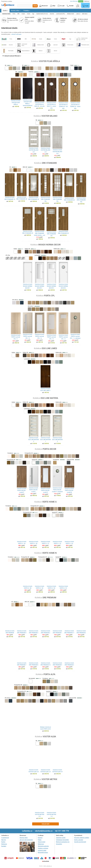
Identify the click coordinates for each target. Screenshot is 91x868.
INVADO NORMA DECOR (49, 245)
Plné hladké (11, 51)
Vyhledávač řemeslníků (62, 840)
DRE (26, 39)
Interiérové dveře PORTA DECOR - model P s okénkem (57, 491)
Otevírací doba (24, 838)
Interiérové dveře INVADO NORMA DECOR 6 (63, 286)
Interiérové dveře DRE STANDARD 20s (51, 234)
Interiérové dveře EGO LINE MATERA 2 (57, 440)
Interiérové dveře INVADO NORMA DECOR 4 (40, 286)
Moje (53, 6)
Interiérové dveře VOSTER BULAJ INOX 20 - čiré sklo (40, 104)
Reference (4, 844)
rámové (55, 51)
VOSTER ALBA (49, 737)
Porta (11, 39)
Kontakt (70, 6)
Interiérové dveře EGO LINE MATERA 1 (45, 440)
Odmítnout (87, 1)
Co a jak (61, 6)
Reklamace (41, 844)
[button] (7, 68)
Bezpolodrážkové (26, 51)
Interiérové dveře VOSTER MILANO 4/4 (34, 150)
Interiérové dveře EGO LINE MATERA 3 (34, 440)
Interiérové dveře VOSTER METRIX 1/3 (51, 815)
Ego (70, 39)
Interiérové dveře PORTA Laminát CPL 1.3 (51, 337)
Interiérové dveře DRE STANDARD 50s (81, 200)
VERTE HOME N (49, 553)
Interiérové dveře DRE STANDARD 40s (45, 199)
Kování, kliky (16, 11)
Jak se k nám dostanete (26, 840)
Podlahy (27, 11)
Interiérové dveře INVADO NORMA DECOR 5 (51, 286)
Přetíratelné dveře (85, 45)
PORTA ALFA (49, 675)
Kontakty (4, 846)
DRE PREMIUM (49, 598)
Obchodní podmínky (43, 846)
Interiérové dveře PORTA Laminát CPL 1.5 (28, 337)
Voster (55, 39)
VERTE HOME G (49, 502)
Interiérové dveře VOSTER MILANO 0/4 (57, 152)
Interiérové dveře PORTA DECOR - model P (22, 491)
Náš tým (4, 840)
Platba (40, 840)
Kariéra (3, 842)
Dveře (5, 11)
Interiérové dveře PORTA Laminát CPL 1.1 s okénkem (75, 337)
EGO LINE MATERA (49, 398)
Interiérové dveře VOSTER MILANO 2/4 (45, 150)
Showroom (44, 6)
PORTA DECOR (49, 449)
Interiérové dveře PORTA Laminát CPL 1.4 (40, 337)
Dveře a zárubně (79, 840)
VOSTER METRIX (49, 780)
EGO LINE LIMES (49, 349)
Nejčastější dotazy (43, 853)
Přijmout (81, 1)
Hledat (35, 6)
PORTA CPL (49, 296)
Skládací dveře (41, 45)
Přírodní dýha (70, 45)
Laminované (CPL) (24, 45)
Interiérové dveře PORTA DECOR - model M (69, 491)
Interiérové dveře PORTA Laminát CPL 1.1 (16, 337)
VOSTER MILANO (49, 116)
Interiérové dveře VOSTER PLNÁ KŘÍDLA (16, 103)
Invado (41, 39)
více (74, 1)
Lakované (55, 45)
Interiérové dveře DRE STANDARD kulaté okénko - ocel (40, 233)
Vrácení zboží (42, 842)
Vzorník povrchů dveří (80, 842)
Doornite (11, 45)
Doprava (40, 838)
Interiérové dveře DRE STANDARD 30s (57, 199)
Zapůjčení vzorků (61, 838)
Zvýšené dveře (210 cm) (84, 39)
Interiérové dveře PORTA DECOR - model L (34, 491)
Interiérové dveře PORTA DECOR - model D (45, 491)
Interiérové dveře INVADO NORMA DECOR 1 (28, 286)
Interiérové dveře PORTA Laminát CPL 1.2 (63, 337)
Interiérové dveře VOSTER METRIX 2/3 (40, 815)
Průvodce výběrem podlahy (82, 838)
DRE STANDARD (49, 163)
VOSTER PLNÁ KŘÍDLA (49, 61)
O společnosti (5, 838)
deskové (41, 51)
